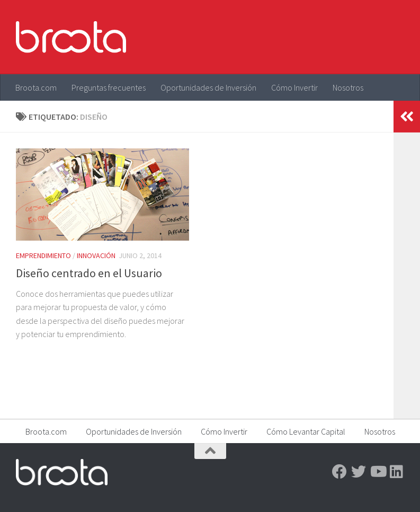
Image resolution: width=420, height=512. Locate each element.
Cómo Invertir (294, 87)
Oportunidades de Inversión (208, 87)
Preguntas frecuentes (109, 87)
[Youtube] (378, 472)
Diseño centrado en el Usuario (89, 273)
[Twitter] (359, 472)
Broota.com (36, 87)
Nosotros (348, 87)
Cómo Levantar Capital (306, 431)
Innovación (96, 255)
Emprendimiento (43, 255)
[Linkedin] (397, 472)
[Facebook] (339, 472)
